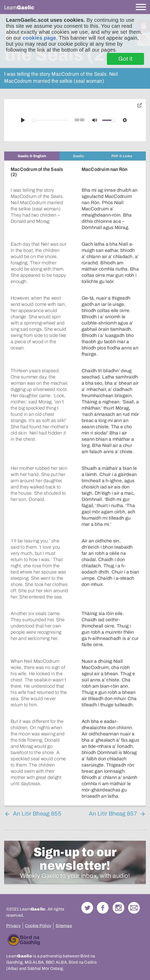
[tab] (32, 156)
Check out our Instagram (118, 895)
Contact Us (134, 895)
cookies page (39, 38)
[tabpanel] (75, 477)
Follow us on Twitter (87, 895)
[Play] (23, 120)
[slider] (51, 120)
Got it (125, 59)
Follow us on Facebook (103, 895)
